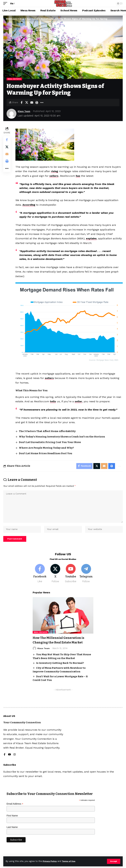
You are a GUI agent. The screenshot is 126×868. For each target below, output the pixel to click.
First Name (12, 819)
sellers (55, 176)
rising (55, 171)
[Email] (32, 103)
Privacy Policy (50, 861)
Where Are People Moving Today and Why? (47, 446)
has (79, 176)
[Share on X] (27, 103)
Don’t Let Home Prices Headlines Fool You (46, 452)
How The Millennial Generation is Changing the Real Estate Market (60, 644)
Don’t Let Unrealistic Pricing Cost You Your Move (51, 441)
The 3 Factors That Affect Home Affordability (48, 430)
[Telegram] (86, 577)
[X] (55, 577)
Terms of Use (71, 861)
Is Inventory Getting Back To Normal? (60, 667)
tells (54, 400)
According (30, 204)
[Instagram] (15, 759)
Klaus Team (25, 111)
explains (92, 238)
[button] (113, 861)
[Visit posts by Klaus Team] (11, 114)
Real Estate (14, 79)
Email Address (15, 808)
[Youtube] (71, 577)
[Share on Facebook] (21, 103)
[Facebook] (40, 577)
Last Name (12, 831)
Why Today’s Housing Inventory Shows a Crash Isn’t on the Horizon (63, 435)
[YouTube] (10, 759)
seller (79, 400)
